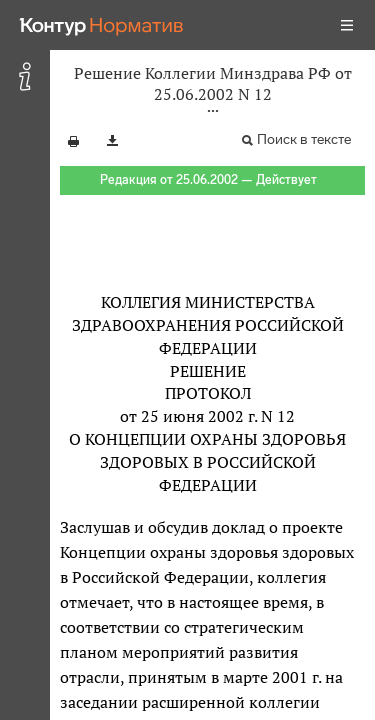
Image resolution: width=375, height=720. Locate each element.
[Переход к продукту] (102, 25)
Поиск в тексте (304, 139)
